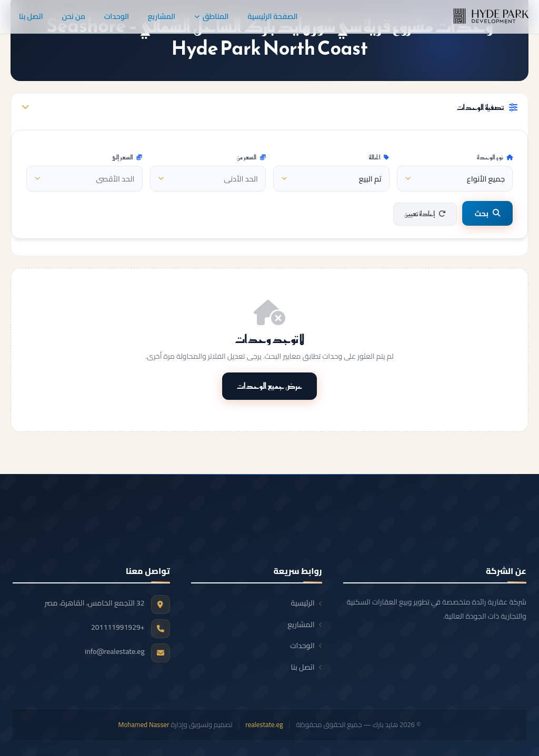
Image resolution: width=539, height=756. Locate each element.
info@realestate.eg (115, 651)
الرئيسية (307, 603)
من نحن (74, 16)
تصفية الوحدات (269, 107)
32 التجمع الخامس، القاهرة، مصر (95, 603)
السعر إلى (127, 157)
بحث (487, 213)
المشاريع (162, 16)
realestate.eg (264, 724)
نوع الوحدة (495, 157)
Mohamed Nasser (144, 724)
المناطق (211, 16)
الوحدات (117, 16)
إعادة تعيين (425, 214)
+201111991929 (118, 627)
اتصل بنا (31, 16)
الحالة (379, 157)
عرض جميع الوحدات (270, 386)
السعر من (251, 157)
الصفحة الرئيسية (272, 16)
